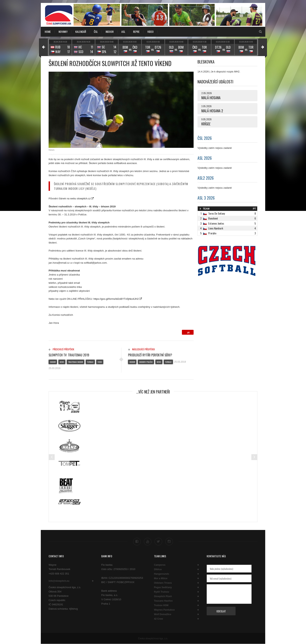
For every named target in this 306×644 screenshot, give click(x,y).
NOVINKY (63, 32)
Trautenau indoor (76, 362)
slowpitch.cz (84, 198)
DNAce (158, 569)
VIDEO (150, 32)
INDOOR (110, 32)
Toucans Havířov (163, 601)
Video (100, 362)
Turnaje (90, 362)
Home (48, 32)
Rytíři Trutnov (162, 592)
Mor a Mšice (161, 578)
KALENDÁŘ (81, 32)
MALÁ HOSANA (211, 98)
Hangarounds (161, 574)
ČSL (96, 32)
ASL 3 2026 (206, 198)
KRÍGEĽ (206, 124)
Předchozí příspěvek (61, 349)
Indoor (53, 362)
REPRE (136, 32)
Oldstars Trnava (163, 583)
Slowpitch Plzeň (163, 596)
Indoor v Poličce (146, 362)
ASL (123, 32)
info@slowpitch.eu (59, 581)
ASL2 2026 (206, 178)
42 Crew (158, 619)
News (52, 150)
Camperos (160, 565)
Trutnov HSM (161, 605)
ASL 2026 (205, 158)
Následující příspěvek (141, 349)
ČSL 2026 (205, 138)
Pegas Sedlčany (163, 587)
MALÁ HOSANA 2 (212, 111)
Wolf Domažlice (163, 614)
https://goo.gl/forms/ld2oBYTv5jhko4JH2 (116, 299)
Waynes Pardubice (164, 610)
